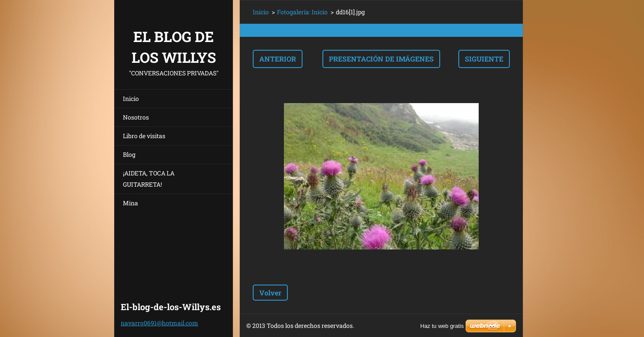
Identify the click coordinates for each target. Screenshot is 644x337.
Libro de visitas (144, 136)
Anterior (278, 59)
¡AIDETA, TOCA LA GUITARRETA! (149, 179)
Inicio (131, 99)
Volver (270, 293)
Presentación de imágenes (381, 59)
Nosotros (136, 117)
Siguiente (484, 59)
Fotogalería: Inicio (302, 12)
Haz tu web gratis (442, 326)
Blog (129, 154)
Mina (130, 203)
